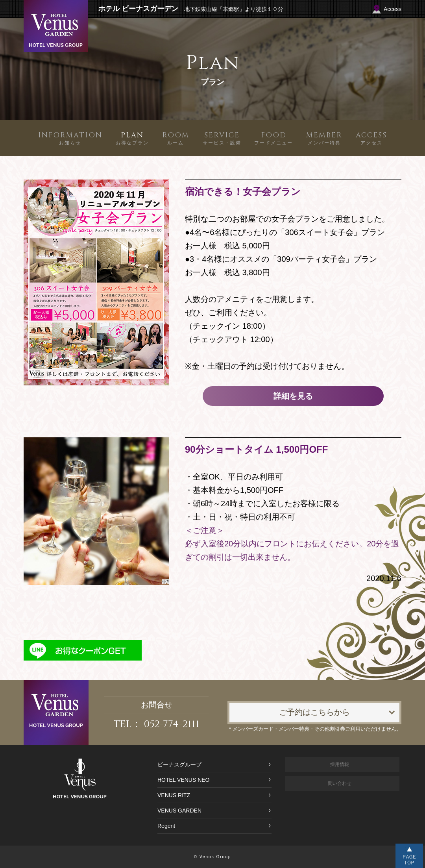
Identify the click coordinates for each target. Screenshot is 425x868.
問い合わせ (340, 783)
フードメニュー (273, 138)
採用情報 (340, 764)
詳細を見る (293, 396)
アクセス (371, 138)
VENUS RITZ (174, 795)
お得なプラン (132, 138)
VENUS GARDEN (179, 811)
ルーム (176, 138)
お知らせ (70, 138)
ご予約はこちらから (314, 712)
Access (393, 9)
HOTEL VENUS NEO (184, 780)
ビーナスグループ (179, 764)
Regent (166, 826)
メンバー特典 (324, 138)
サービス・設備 (222, 138)
